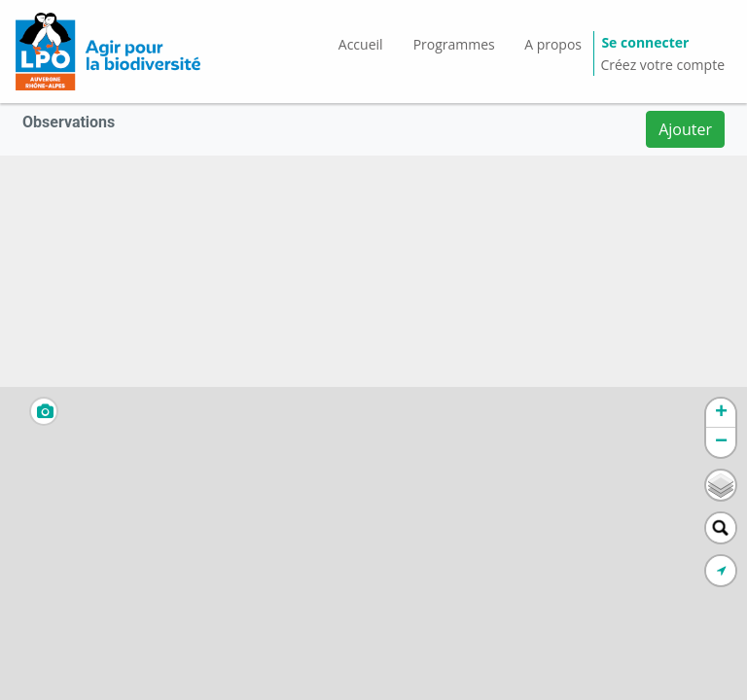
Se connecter (645, 42)
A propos (553, 44)
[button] (721, 413)
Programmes (454, 44)
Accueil (361, 44)
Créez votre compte (662, 65)
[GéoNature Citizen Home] (108, 52)
